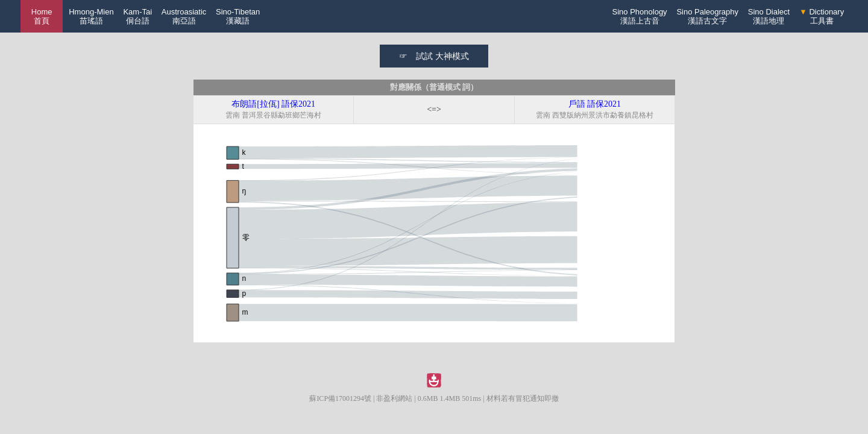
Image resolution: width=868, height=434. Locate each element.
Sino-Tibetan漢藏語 (238, 16)
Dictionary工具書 (822, 16)
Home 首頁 (42, 16)
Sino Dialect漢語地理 (769, 16)
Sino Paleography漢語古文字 (707, 16)
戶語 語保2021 (595, 104)
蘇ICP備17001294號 (340, 398)
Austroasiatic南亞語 (184, 16)
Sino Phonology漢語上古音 (640, 16)
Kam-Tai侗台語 (137, 16)
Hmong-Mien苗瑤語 (91, 16)
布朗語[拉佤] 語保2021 (273, 104)
